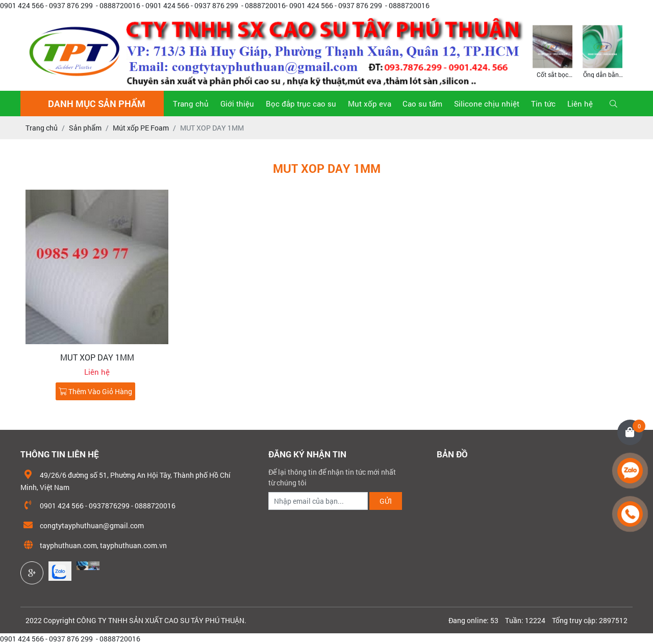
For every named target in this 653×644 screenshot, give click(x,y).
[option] (552, 51)
